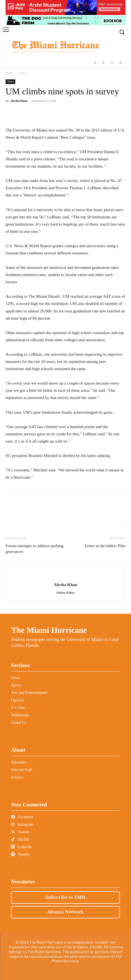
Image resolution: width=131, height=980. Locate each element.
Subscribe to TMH (65, 897)
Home (10, 73)
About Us (19, 723)
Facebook (22, 817)
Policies (17, 777)
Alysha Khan (19, 101)
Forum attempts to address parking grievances (34, 549)
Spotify (20, 854)
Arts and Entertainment (29, 693)
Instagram (22, 824)
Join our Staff (22, 770)
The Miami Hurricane (49, 630)
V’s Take (18, 708)
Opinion (18, 700)
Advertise (19, 762)
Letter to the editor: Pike (105, 546)
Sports (16, 685)
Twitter (20, 832)
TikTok (20, 839)
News (23, 73)
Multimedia (20, 715)
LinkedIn (22, 847)
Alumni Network (65, 912)
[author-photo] (66, 576)
